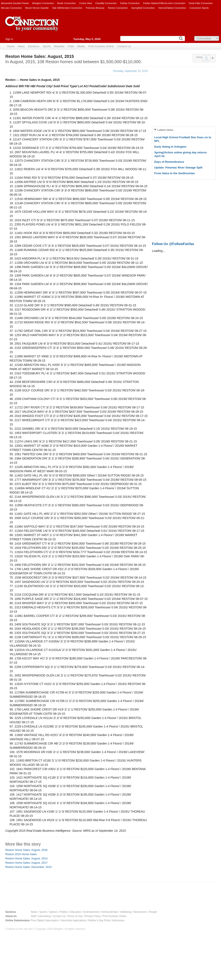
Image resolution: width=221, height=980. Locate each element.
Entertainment (91, 912)
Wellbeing (126, 912)
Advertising (44, 916)
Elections (34, 46)
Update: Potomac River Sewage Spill (178, 168)
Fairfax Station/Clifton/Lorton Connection (164, 3)
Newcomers (140, 912)
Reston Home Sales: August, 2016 (26, 850)
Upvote (206, 58)
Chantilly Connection (106, 3)
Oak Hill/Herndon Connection (67, 8)
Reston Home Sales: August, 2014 (26, 858)
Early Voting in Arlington (170, 147)
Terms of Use (75, 916)
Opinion (53, 912)
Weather (59, 46)
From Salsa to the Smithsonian (175, 173)
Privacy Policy (93, 916)
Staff (33, 916)
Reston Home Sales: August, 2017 (26, 863)
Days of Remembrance (169, 162)
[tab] (184, 130)
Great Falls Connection (201, 3)
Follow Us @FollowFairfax (173, 244)
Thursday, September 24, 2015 (130, 71)
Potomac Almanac (95, 8)
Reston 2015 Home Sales (21, 854)
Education (76, 912)
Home (11, 46)
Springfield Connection (143, 8)
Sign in (9, 39)
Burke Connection (66, 3)
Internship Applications (74, 920)
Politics (64, 912)
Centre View (86, 3)
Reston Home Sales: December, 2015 (28, 867)
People (153, 912)
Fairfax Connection (130, 3)
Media (81, 46)
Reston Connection (118, 8)
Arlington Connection (43, 3)
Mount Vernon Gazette (37, 8)
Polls (71, 46)
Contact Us (124, 46)
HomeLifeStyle (110, 912)
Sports (47, 46)
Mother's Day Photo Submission (106, 920)
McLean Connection (11, 8)
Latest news (165, 130)
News (21, 46)
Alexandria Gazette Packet (15, 3)
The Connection (32, 27)
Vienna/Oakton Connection (172, 8)
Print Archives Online (101, 46)
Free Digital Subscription (45, 920)
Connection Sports (199, 8)
